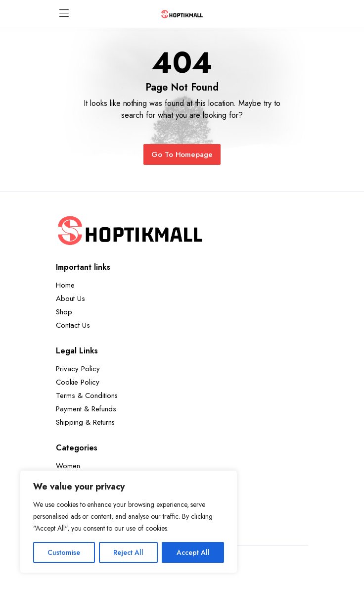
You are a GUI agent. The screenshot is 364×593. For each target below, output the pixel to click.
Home (65, 285)
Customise (64, 552)
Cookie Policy (78, 382)
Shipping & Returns (85, 422)
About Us (70, 298)
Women (68, 466)
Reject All (128, 552)
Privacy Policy (78, 369)
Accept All (193, 552)
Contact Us (73, 325)
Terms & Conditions (87, 395)
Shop (64, 312)
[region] (129, 522)
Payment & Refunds (86, 409)
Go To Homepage (182, 154)
